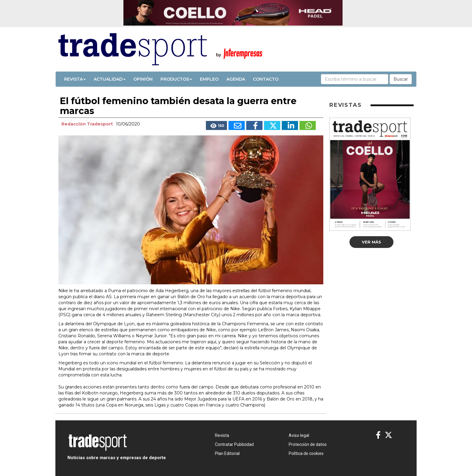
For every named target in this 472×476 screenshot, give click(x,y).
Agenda (236, 79)
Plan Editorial (227, 453)
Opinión (143, 79)
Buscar (401, 79)
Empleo (209, 79)
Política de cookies (306, 453)
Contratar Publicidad (234, 444)
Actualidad (110, 79)
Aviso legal (299, 435)
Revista (75, 79)
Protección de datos (308, 444)
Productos (176, 79)
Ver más (371, 242)
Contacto (266, 79)
